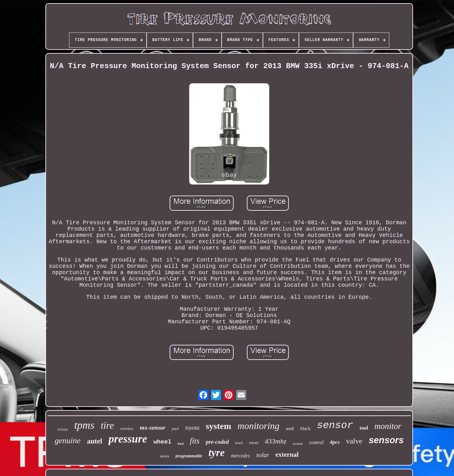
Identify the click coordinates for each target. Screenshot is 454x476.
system (218, 426)
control (317, 442)
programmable (189, 456)
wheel (163, 442)
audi (290, 428)
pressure (128, 439)
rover (254, 443)
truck (239, 443)
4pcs (335, 442)
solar (262, 455)
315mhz (62, 429)
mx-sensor (152, 428)
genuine (67, 441)
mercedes (241, 456)
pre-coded (217, 442)
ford (181, 444)
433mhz (276, 441)
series (165, 456)
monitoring (258, 426)
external (287, 455)
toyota (192, 428)
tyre (216, 453)
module (298, 444)
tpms (84, 425)
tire (107, 425)
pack (175, 429)
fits (195, 441)
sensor (335, 425)
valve (354, 441)
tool (364, 428)
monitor (388, 426)
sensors (386, 440)
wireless (127, 429)
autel (95, 441)
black (305, 428)
